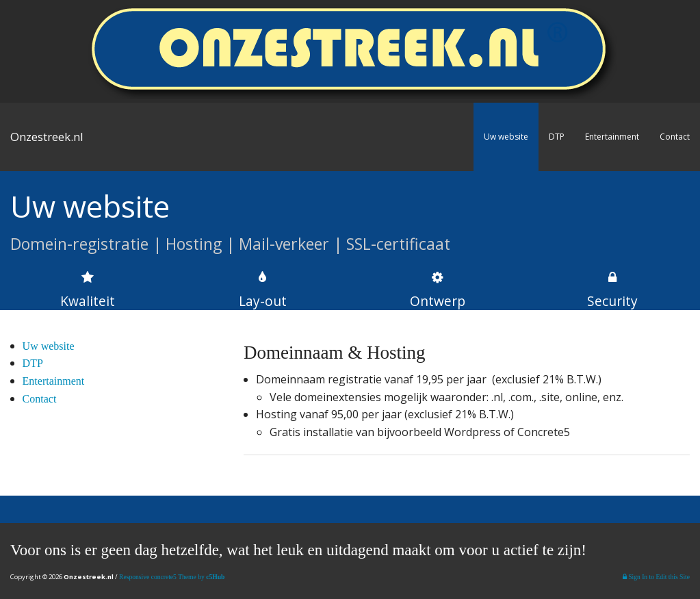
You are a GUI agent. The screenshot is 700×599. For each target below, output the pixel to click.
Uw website (506, 137)
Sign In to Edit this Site (656, 577)
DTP (557, 137)
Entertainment (612, 137)
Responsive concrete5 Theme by (172, 577)
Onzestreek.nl (47, 137)
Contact (675, 137)
